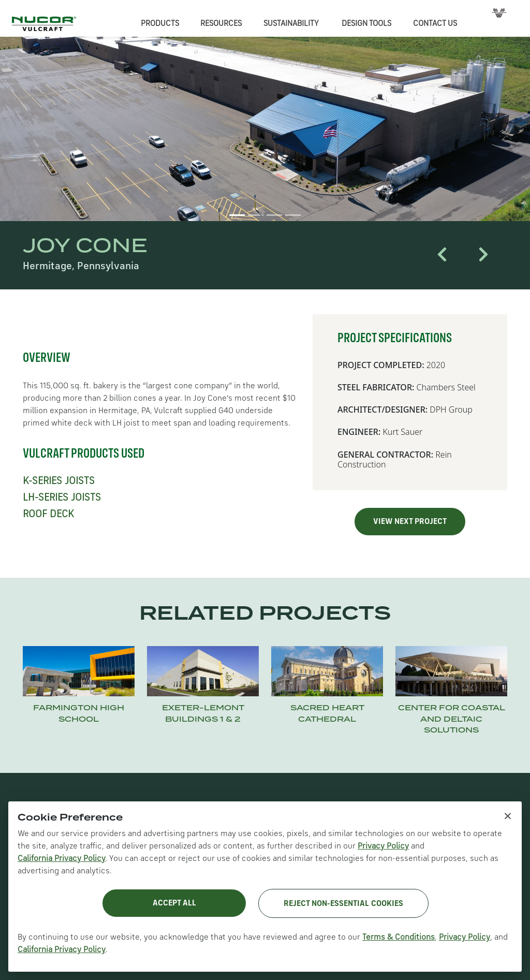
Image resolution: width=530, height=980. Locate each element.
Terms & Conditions (399, 938)
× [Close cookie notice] (508, 815)
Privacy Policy (383, 846)
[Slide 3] (274, 215)
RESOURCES (221, 24)
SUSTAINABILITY (291, 24)
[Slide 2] (256, 215)
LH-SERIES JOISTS (62, 498)
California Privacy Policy (62, 859)
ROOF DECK (48, 515)
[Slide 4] (293, 215)
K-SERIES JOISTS (59, 481)
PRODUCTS (160, 24)
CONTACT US (435, 24)
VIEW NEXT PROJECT (410, 522)
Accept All (174, 903)
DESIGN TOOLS (366, 24)
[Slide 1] (237, 215)
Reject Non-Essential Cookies (343, 904)
